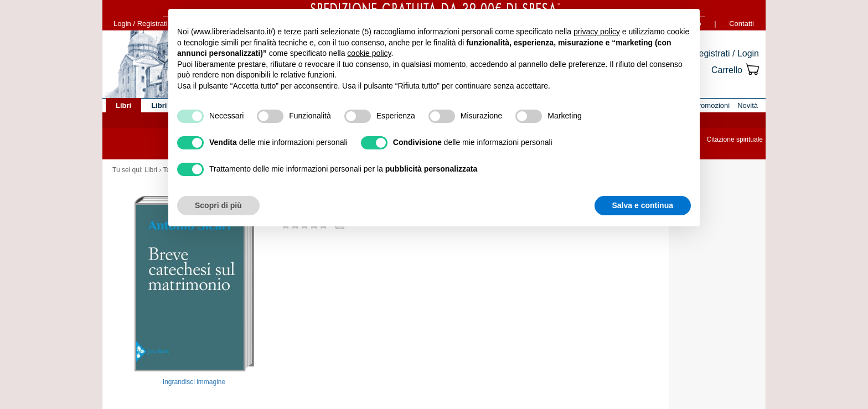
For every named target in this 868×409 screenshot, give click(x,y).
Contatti (742, 24)
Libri (151, 170)
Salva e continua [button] (643, 205)
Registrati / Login (726, 53)
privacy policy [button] (597, 32)
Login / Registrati (141, 24)
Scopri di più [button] (218, 205)
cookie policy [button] (369, 53)
